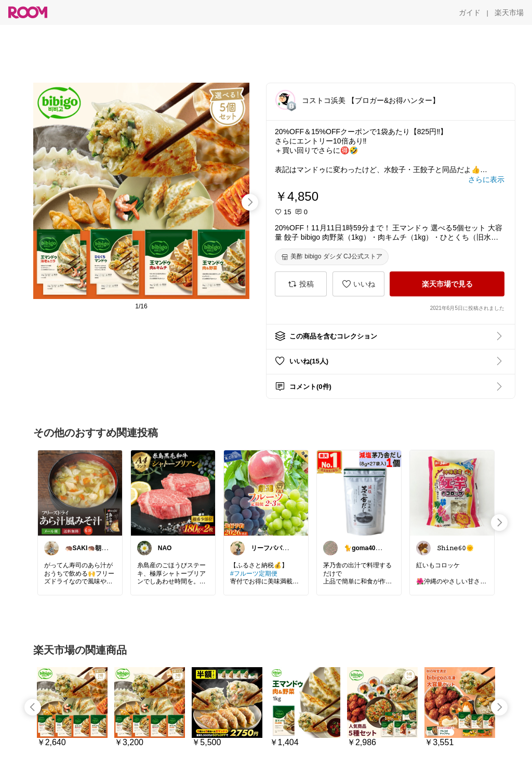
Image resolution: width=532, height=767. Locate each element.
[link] (80, 492)
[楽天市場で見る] (447, 284)
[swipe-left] (33, 707)
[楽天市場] (509, 12)
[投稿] (301, 284)
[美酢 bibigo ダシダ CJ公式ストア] (332, 257)
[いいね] (358, 284)
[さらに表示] (486, 179)
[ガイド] (470, 12)
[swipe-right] (250, 202)
